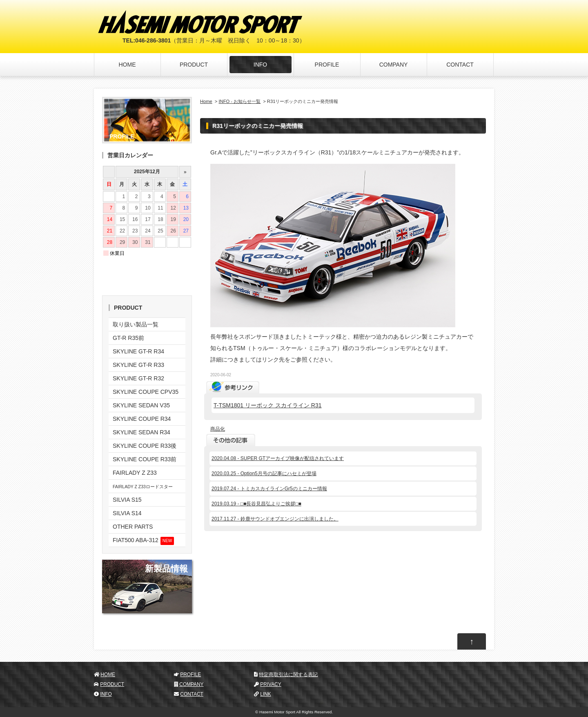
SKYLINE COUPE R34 (142, 419)
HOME (127, 65)
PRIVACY (271, 684)
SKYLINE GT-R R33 (138, 365)
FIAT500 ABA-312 (143, 541)
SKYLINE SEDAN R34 (141, 432)
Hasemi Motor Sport (277, 712)
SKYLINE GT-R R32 (138, 378)
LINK (265, 694)
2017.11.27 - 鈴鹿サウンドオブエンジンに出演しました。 (275, 519)
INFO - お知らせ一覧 (240, 101)
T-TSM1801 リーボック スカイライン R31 (268, 405)
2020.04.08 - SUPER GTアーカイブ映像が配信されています (278, 458)
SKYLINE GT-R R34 (138, 351)
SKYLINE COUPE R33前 (145, 459)
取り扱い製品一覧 (136, 324)
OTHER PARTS (133, 527)
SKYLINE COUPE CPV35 (146, 392)
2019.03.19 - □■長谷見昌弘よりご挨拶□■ (256, 504)
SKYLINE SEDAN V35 (141, 405)
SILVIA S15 (127, 500)
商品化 (218, 429)
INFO (260, 65)
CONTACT (460, 65)
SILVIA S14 (127, 513)
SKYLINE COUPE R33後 (145, 446)
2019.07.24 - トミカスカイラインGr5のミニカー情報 (269, 489)
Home (206, 101)
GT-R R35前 (128, 338)
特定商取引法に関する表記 (288, 675)
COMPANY (394, 65)
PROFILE (327, 65)
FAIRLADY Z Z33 (135, 473)
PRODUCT (194, 65)
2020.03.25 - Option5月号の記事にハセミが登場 (264, 474)
